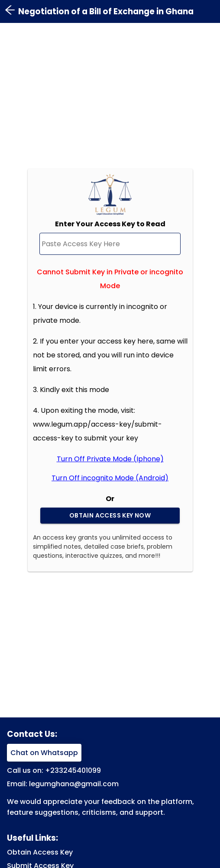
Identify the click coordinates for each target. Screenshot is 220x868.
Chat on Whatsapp (44, 753)
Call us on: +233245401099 (54, 770)
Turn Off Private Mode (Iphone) (110, 459)
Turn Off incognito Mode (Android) (110, 478)
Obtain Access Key (40, 852)
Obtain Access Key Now (110, 516)
